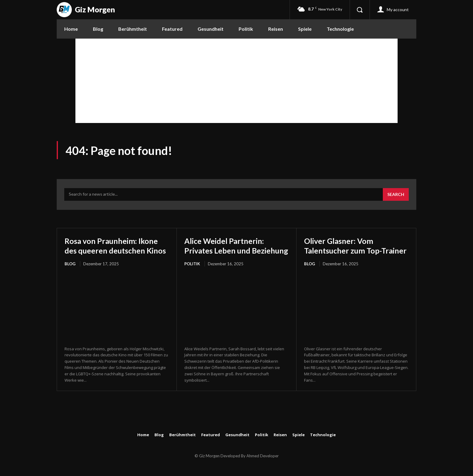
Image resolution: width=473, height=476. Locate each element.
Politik (192, 274)
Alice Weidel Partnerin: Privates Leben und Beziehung (229, 250)
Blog (70, 274)
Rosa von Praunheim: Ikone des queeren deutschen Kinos (116, 250)
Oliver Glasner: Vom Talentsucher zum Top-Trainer (347, 250)
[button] (360, 10)
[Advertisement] (237, 81)
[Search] (396, 194)
